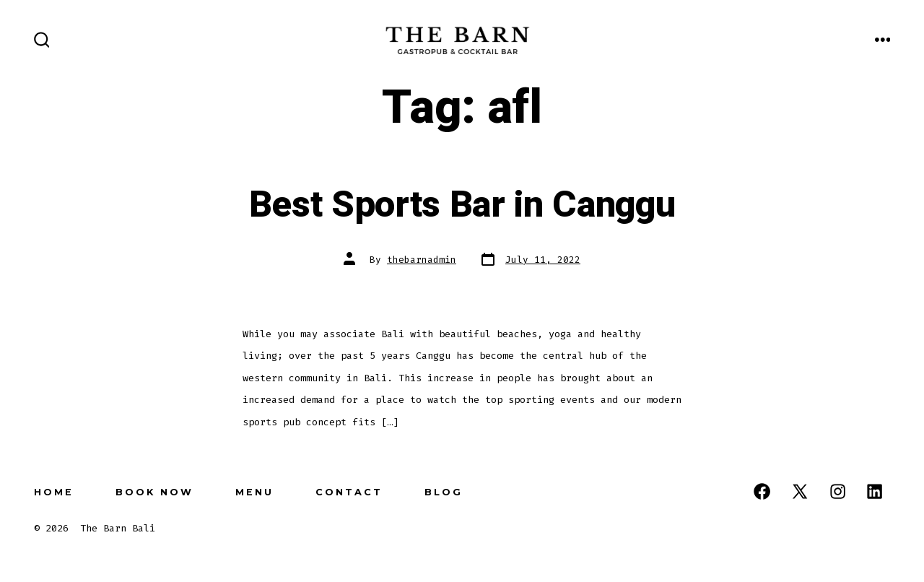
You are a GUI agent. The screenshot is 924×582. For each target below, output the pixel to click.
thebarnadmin (422, 260)
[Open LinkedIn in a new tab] (875, 491)
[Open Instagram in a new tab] (838, 491)
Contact (349, 492)
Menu (254, 492)
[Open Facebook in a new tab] (762, 491)
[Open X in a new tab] (800, 491)
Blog (444, 492)
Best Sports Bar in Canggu (462, 205)
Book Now (154, 492)
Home (54, 492)
